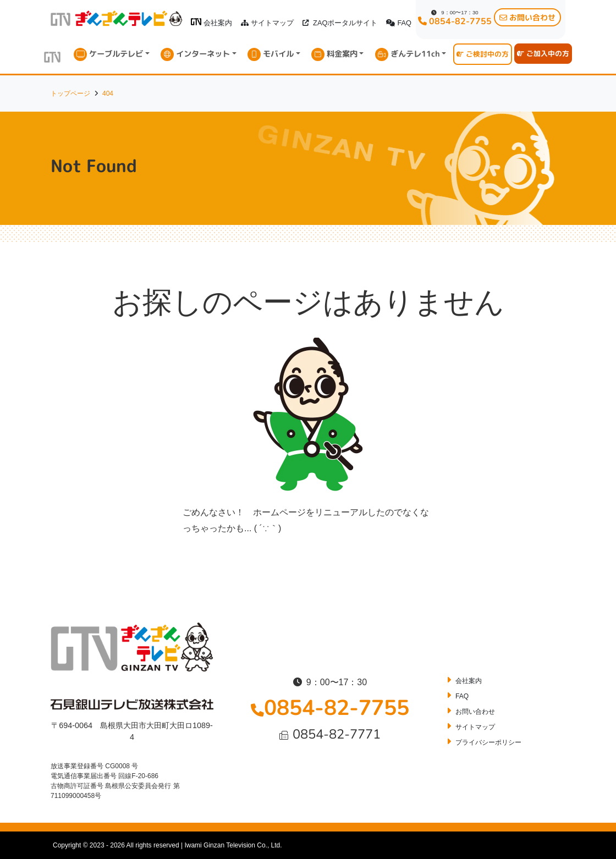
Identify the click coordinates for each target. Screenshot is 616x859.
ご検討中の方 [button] (483, 54)
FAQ (399, 23)
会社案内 (211, 23)
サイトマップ (267, 23)
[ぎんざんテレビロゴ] (196, 22)
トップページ (70, 93)
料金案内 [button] (342, 54)
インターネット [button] (203, 54)
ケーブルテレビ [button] (116, 54)
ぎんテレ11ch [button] (415, 54)
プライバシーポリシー (488, 742)
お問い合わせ (475, 712)
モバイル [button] (278, 54)
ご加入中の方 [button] (543, 53)
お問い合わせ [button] (527, 17)
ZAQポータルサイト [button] (340, 23)
